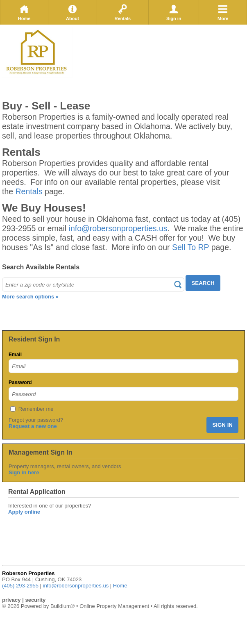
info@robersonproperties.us (118, 228)
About (73, 12)
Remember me (36, 409)
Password (20, 382)
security (35, 600)
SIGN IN (222, 425)
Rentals (122, 12)
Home (24, 12)
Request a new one (33, 426)
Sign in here (24, 472)
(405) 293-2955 (20, 586)
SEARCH (203, 283)
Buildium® (62, 606)
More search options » (30, 297)
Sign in (174, 12)
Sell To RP (190, 247)
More (223, 12)
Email (15, 355)
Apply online (24, 512)
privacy (11, 600)
